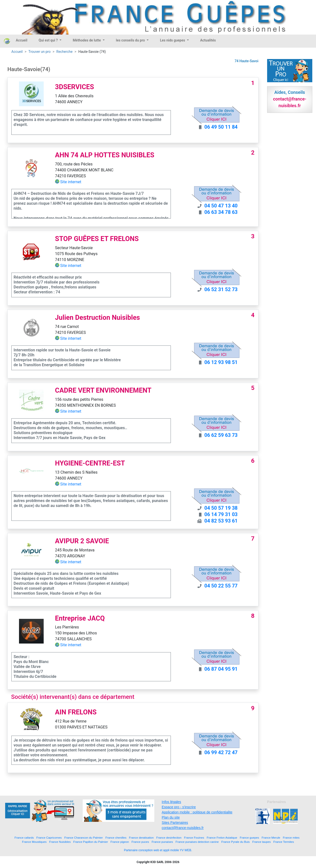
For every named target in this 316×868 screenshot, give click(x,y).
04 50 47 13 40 (221, 206)
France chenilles (116, 838)
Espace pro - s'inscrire (179, 807)
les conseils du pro (131, 40)
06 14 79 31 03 (221, 514)
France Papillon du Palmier (91, 842)
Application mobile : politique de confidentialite (197, 812)
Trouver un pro (39, 52)
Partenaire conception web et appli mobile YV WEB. (158, 850)
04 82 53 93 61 (221, 521)
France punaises (162, 842)
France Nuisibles (60, 842)
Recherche (64, 52)
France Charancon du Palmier (83, 838)
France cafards (24, 838)
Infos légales (171, 802)
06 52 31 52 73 (221, 289)
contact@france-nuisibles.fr (183, 828)
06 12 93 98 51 (221, 362)
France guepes (249, 838)
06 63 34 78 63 (221, 212)
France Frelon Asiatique (222, 838)
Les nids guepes (173, 40)
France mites (291, 838)
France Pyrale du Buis (235, 842)
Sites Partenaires (175, 823)
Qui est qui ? (49, 40)
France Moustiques (34, 842)
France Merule (271, 838)
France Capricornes (49, 838)
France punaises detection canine (197, 842)
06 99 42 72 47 (221, 752)
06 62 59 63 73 (221, 435)
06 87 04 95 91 (221, 669)
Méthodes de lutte (87, 40)
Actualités (208, 40)
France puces (140, 842)
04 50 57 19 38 (221, 508)
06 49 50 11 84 (221, 127)
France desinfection (169, 838)
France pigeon (120, 842)
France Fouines (194, 838)
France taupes (262, 842)
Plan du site (171, 817)
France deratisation (141, 838)
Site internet (71, 182)
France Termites (284, 842)
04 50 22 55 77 (221, 586)
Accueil (22, 40)
